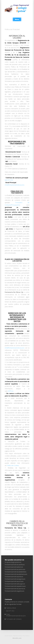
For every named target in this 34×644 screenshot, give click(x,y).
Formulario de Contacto (14, 619)
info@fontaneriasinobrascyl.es (15, 185)
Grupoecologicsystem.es (13, 562)
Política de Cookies (13, 465)
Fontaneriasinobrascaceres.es (15, 589)
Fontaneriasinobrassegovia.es (15, 579)
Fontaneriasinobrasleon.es (14, 567)
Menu (17, 19)
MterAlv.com (17, 638)
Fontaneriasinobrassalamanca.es (16, 574)
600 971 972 (9, 180)
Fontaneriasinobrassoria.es (14, 581)
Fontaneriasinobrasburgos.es (15, 584)
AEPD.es (11, 391)
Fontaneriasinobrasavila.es (14, 577)
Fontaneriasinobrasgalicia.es (15, 591)
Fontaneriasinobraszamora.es (15, 569)
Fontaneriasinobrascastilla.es (15, 565)
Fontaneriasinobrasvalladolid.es (16, 572)
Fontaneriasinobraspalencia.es (15, 586)
